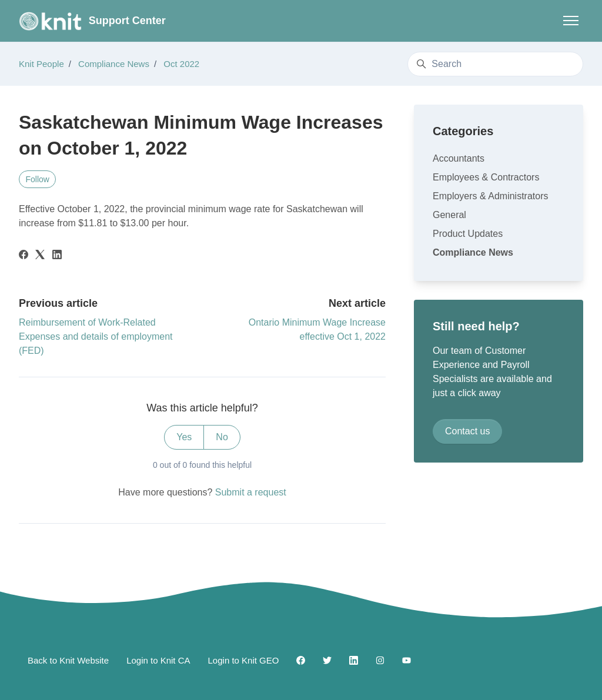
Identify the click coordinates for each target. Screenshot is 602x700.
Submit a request (251, 492)
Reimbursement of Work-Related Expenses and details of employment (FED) (96, 336)
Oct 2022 (181, 64)
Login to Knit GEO (244, 660)
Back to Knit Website (68, 660)
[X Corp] (40, 256)
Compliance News (114, 64)
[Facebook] (24, 256)
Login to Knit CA (158, 660)
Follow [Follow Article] (38, 179)
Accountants (459, 158)
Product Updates (468, 234)
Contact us (467, 431)
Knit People (41, 64)
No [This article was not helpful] (222, 437)
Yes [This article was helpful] (184, 437)
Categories (463, 131)
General (449, 215)
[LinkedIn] (57, 256)
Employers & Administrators (491, 196)
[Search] (495, 64)
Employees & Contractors (486, 177)
